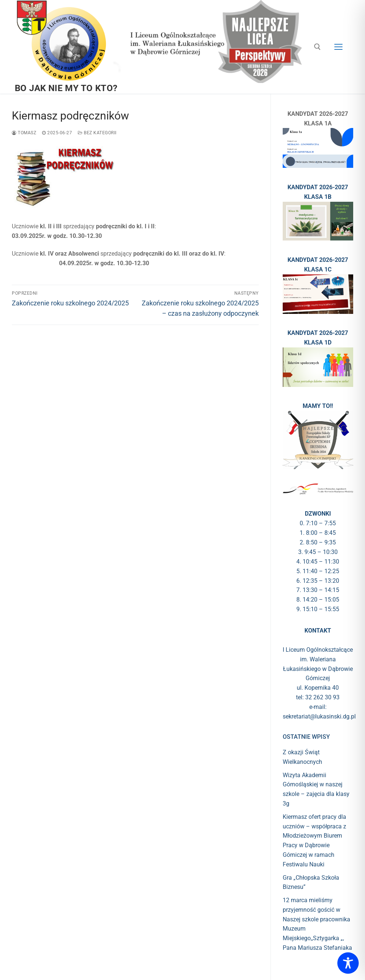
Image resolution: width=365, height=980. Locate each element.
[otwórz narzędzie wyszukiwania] (317, 47)
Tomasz (24, 133)
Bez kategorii (97, 133)
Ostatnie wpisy (306, 737)
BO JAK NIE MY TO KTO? (66, 88)
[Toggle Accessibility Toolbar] (348, 963)
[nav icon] (338, 47)
